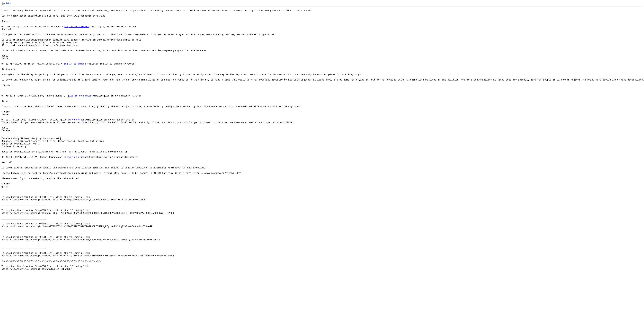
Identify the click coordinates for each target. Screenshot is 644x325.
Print (8, 3)
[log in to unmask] (76, 30)
